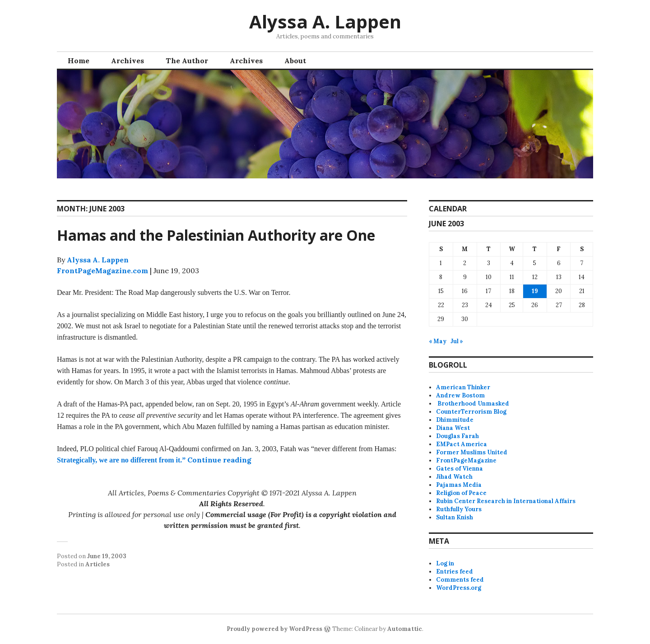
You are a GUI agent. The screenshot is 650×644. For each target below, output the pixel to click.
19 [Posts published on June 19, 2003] (535, 291)
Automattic (405, 629)
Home (79, 61)
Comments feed (460, 580)
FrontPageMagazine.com (102, 271)
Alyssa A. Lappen (325, 21)
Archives (128, 61)
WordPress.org (459, 588)
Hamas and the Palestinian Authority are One (216, 235)
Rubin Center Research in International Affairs (506, 501)
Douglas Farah (457, 436)
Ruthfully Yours (459, 509)
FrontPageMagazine (466, 460)
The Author (187, 61)
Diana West (453, 428)
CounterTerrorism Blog (471, 412)
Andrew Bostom (460, 395)
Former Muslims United (472, 452)
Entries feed (455, 572)
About (295, 61)
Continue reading (219, 460)
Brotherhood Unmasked (473, 404)
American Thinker (463, 387)
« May (438, 341)
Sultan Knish (455, 517)
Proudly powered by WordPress (274, 629)
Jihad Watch (454, 477)
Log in (445, 563)
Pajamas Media (459, 485)
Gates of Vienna (460, 469)
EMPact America (462, 444)
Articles (97, 564)
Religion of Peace (461, 493)
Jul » (457, 341)
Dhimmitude (455, 420)
